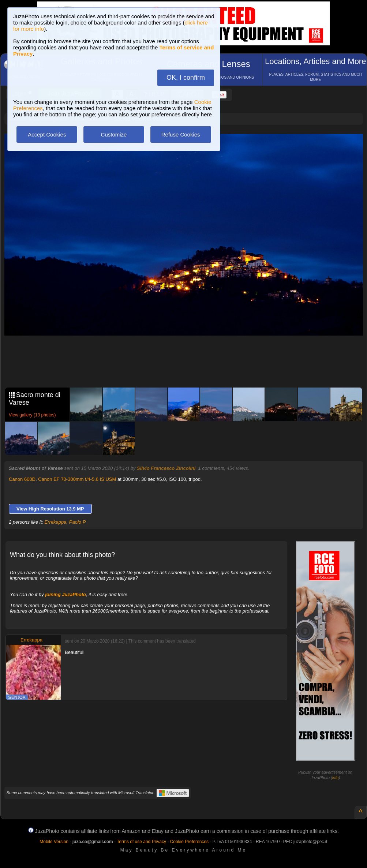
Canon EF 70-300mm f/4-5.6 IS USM (77, 479)
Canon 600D (22, 479)
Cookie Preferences (189, 842)
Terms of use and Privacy (141, 842)
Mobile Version (54, 842)
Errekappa (56, 522)
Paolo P (78, 522)
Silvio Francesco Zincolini (166, 468)
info (336, 778)
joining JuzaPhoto (65, 594)
